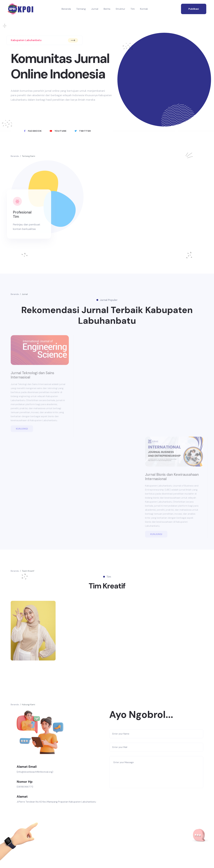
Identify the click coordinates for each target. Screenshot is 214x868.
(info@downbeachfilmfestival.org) (35, 772)
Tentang (81, 9)
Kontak (144, 9)
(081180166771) (25, 787)
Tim (133, 9)
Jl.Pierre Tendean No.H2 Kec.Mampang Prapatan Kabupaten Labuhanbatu (56, 802)
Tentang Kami (28, 156)
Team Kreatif (28, 571)
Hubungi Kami (28, 704)
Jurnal (95, 9)
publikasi (194, 9)
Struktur (120, 9)
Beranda (66, 9)
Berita (107, 9)
